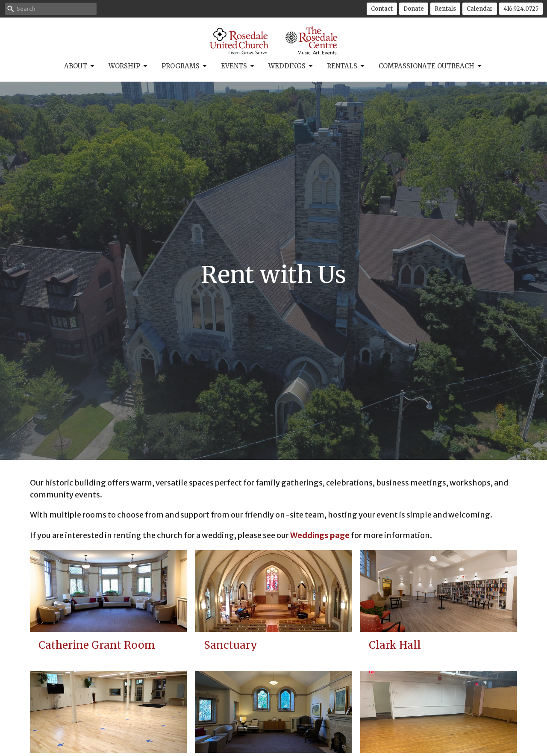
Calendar (480, 9)
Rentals (445, 9)
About (80, 66)
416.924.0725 (521, 9)
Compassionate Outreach (431, 66)
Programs (185, 66)
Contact (382, 9)
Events (238, 66)
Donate (414, 9)
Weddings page (320, 535)
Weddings (291, 66)
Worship (129, 66)
